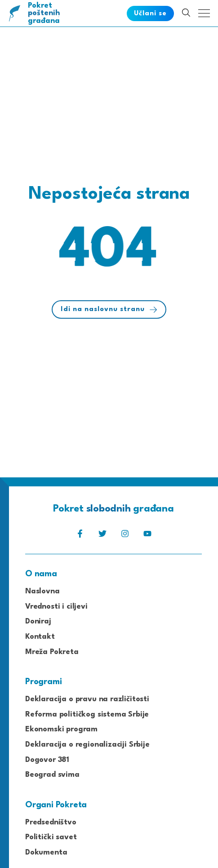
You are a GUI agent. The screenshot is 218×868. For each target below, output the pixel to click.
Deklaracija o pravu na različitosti (87, 699)
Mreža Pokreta (52, 652)
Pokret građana (46, 13)
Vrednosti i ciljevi (56, 607)
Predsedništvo (51, 822)
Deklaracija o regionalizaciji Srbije (87, 745)
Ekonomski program (61, 729)
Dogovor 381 (47, 760)
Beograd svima (52, 775)
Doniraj (38, 621)
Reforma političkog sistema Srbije (87, 714)
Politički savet (51, 837)
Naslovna (42, 591)
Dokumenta (46, 852)
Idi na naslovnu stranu (109, 310)
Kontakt (40, 637)
